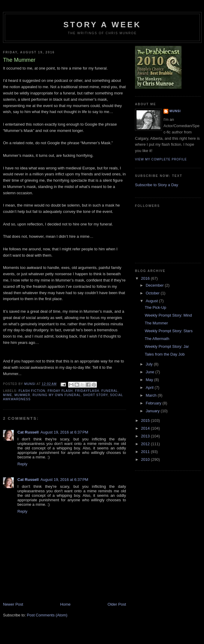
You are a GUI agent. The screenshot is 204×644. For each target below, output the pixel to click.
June (151, 372)
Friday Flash (60, 391)
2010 (146, 459)
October (153, 293)
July (150, 364)
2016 (146, 278)
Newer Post (13, 604)
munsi (175, 111)
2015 (146, 420)
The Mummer (156, 323)
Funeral (109, 391)
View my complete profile (161, 159)
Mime (8, 395)
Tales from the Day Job (165, 354)
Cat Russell (28, 432)
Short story (95, 395)
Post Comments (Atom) (47, 615)
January (153, 411)
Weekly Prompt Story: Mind (168, 315)
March (152, 395)
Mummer (22, 395)
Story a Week (102, 25)
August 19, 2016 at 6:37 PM (64, 432)
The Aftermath (157, 339)
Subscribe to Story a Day (157, 185)
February (154, 403)
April (150, 388)
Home (66, 604)
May (150, 380)
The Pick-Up (155, 307)
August (152, 301)
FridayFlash (87, 391)
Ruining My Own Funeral (57, 395)
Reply (22, 464)
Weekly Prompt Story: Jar (167, 346)
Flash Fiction (32, 391)
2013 (146, 436)
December (155, 285)
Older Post (117, 604)
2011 (146, 452)
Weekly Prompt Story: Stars (168, 331)
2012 (146, 444)
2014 (146, 428)
